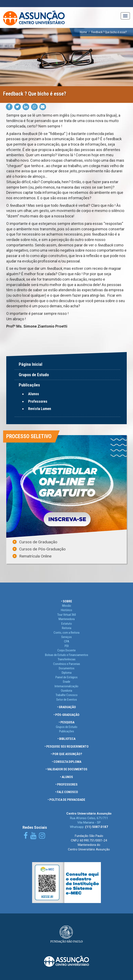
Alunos (34, 394)
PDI (67, 646)
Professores (38, 401)
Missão (67, 606)
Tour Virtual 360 (67, 615)
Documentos (67, 668)
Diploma (67, 673)
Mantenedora (67, 619)
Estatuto (67, 624)
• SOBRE (67, 601)
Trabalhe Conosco (67, 695)
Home (83, 32)
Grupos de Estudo (34, 375)
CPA (67, 641)
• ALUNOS (66, 777)
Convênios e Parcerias (67, 664)
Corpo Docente (66, 650)
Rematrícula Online (35, 556)
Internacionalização (66, 686)
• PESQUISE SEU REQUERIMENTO (67, 747)
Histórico (66, 610)
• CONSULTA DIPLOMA (67, 762)
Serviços (66, 637)
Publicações (67, 731)
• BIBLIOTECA (66, 739)
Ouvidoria (66, 691)
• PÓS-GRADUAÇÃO (66, 715)
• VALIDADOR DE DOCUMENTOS (66, 769)
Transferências (67, 659)
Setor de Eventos (67, 700)
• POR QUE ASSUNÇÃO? (66, 754)
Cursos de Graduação (38, 542)
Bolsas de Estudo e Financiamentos (67, 655)
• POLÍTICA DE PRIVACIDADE (66, 800)
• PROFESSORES (66, 785)
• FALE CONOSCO (67, 792)
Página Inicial (31, 364)
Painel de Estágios (66, 677)
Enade (67, 682)
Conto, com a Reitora (66, 633)
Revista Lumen (40, 409)
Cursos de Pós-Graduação (42, 549)
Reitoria (67, 628)
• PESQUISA (67, 722)
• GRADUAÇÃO (66, 707)
